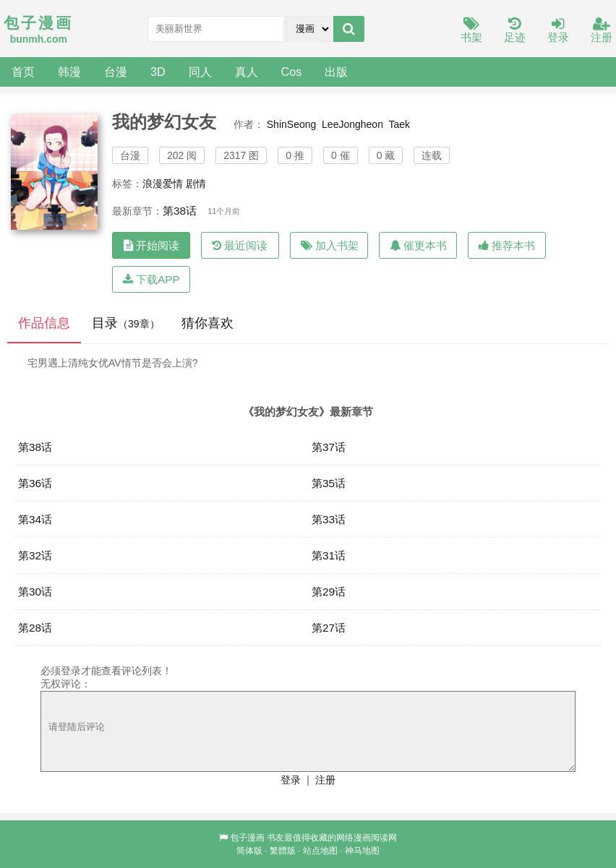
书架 (471, 31)
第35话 (329, 483)
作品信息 (44, 323)
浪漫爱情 (163, 184)
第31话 (329, 555)
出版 (336, 72)
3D (158, 72)
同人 (200, 72)
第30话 (35, 592)
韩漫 (69, 72)
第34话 (35, 519)
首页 (23, 72)
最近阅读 (240, 245)
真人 (247, 72)
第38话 (180, 211)
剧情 (196, 184)
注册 (602, 31)
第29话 (329, 592)
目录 (126, 323)
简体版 (249, 851)
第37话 (329, 447)
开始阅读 (151, 245)
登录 (558, 31)
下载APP (151, 279)
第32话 (35, 555)
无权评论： (66, 684)
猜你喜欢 (208, 323)
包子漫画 (247, 838)
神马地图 (362, 851)
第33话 (329, 519)
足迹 (515, 31)
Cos (292, 72)
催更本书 (418, 245)
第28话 (35, 628)
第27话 (329, 628)
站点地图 (320, 851)
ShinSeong (292, 124)
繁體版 (283, 851)
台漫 (116, 72)
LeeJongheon (352, 124)
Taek (399, 124)
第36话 (35, 483)
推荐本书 (507, 245)
